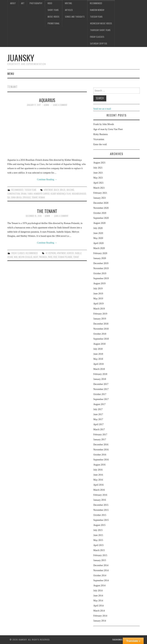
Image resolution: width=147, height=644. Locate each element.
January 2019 (100, 319)
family (30, 194)
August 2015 (99, 525)
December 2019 (101, 263)
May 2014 (98, 601)
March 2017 (99, 429)
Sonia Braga (16, 197)
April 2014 (98, 606)
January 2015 (100, 560)
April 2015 (98, 545)
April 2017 (98, 424)
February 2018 (100, 374)
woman (42, 197)
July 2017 (98, 409)
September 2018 (101, 339)
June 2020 (98, 233)
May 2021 (98, 178)
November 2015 (101, 510)
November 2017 (101, 389)
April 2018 (98, 364)
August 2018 (99, 344)
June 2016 (98, 475)
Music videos (53, 17)
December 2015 (101, 505)
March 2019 (99, 309)
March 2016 (99, 490)
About (13, 3)
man (16, 257)
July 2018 (98, 349)
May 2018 (98, 359)
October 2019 (100, 273)
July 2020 (98, 228)
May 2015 (98, 540)
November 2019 (101, 268)
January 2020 (100, 258)
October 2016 (100, 455)
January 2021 (100, 198)
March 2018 (99, 369)
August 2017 (99, 404)
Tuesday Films (96, 17)
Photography (36, 3)
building (70, 190)
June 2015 (98, 535)
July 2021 (98, 168)
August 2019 (99, 283)
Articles (69, 10)
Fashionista (119, 640)
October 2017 (100, 394)
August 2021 (99, 163)
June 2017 (98, 414)
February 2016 (100, 495)
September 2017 (101, 399)
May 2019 (98, 299)
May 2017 (98, 419)
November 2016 (101, 450)
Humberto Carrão (42, 194)
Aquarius (47, 100)
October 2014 (100, 575)
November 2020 (101, 208)
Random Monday (97, 10)
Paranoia (43, 257)
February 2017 (100, 435)
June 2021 (98, 173)
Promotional (54, 23)
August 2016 (99, 465)
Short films (53, 10)
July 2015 (98, 530)
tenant (35, 197)
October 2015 (100, 515)
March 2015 (99, 550)
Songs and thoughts (75, 17)
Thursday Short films (100, 30)
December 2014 (101, 565)
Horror (70, 253)
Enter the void (100, 144)
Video (50, 3)
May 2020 (98, 238)
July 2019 (98, 289)
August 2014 (99, 586)
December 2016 (101, 445)
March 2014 (99, 611)
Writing (68, 3)
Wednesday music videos (101, 23)
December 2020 (101, 203)
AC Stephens (51, 253)
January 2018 (100, 379)
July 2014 (98, 591)
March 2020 (99, 248)
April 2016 (98, 485)
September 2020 (101, 218)
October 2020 (100, 213)
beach (56, 190)
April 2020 (98, 243)
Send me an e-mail (102, 109)
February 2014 (100, 616)
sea (9, 197)
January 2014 (100, 621)
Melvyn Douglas (25, 257)
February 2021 (100, 193)
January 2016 (100, 500)
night (36, 257)
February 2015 (100, 555)
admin (46, 105)
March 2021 (99, 188)
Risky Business (101, 134)
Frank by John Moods (104, 124)
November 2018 (101, 329)
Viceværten (99, 139)
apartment (48, 190)
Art (23, 3)
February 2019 (100, 314)
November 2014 (101, 570)
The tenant (47, 211)
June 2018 (98, 354)
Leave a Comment (60, 105)
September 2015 (101, 520)
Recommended (96, 3)
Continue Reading (47, 179)
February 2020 (100, 253)
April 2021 (98, 183)
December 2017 (101, 384)
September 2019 (101, 278)
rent (55, 257)
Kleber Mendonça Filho (61, 194)
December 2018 (101, 324)
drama (24, 194)
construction (14, 194)
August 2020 (99, 223)
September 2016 (101, 460)
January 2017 (100, 440)
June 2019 (98, 294)
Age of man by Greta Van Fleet (108, 129)
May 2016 (98, 480)
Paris (50, 257)
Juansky (21, 58)
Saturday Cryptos (99, 44)
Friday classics (97, 37)
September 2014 (101, 580)
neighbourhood (79, 194)
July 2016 (98, 470)
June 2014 (98, 596)
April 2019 (98, 304)
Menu (11, 74)
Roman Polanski (65, 257)
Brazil (63, 190)
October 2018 (100, 334)
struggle (27, 197)
